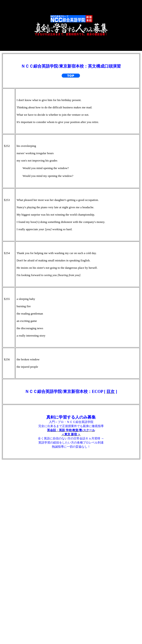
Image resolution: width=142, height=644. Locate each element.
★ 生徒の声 (14, 550)
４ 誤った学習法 (19, 499)
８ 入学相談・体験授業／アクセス (35, 540)
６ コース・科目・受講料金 (29, 519)
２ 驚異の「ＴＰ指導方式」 (29, 478)
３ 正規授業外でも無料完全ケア (33, 488)
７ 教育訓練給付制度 (23, 529)
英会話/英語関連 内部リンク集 (71, 597)
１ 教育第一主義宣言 (23, 468)
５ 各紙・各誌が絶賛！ (25, 509)
